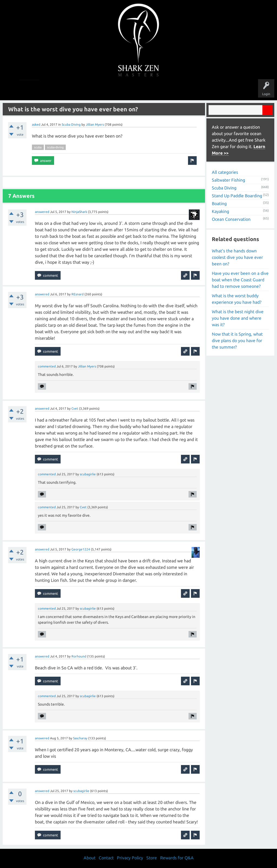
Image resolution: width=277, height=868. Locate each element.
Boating (219, 203)
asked (36, 124)
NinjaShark (79, 212)
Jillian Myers (95, 124)
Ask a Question (161, 90)
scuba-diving (55, 147)
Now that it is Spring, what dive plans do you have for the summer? (237, 340)
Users (139, 90)
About (184, 90)
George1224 (81, 549)
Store (201, 90)
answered (42, 212)
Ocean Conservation (231, 219)
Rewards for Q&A (177, 858)
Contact (106, 858)
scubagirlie (88, 474)
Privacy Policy (130, 858)
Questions (78, 90)
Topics (122, 90)
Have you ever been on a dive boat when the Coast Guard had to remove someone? (240, 280)
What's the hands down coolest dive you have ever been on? (237, 257)
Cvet (75, 408)
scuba (38, 147)
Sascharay (80, 738)
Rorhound (79, 656)
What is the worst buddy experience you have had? (237, 299)
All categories (225, 172)
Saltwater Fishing (228, 180)
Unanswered (101, 90)
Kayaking (220, 211)
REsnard (78, 294)
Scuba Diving (71, 124)
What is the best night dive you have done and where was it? (238, 318)
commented (47, 366)
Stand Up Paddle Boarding (237, 196)
